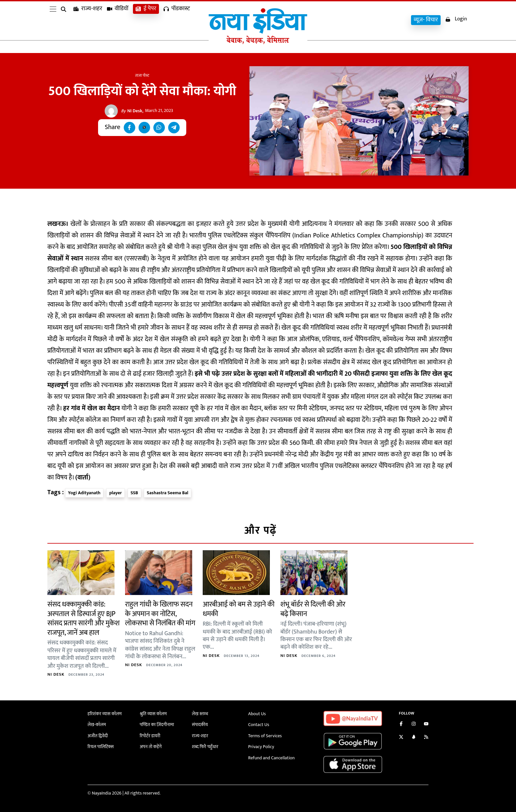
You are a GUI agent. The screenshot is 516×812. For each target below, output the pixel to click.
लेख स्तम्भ (200, 714)
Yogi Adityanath (84, 493)
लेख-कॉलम (97, 725)
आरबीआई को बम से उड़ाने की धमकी (239, 609)
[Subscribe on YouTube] (426, 725)
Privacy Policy (261, 747)
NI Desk (132, 111)
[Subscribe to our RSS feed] (426, 738)
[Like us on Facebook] (401, 725)
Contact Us (259, 725)
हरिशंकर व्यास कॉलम (105, 714)
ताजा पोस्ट (142, 75)
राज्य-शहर (88, 20)
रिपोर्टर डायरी (150, 736)
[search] (65, 20)
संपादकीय (200, 725)
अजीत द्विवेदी (98, 736)
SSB (134, 493)
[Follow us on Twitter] (401, 738)
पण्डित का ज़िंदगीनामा (157, 725)
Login (456, 19)
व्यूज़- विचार (426, 20)
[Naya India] (258, 42)
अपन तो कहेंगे (151, 747)
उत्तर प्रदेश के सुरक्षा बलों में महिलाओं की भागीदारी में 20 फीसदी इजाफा (305, 374)
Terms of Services (265, 736)
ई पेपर (146, 20)
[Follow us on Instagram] (414, 725)
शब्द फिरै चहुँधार (205, 747)
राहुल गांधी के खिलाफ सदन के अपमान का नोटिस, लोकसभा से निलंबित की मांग (160, 614)
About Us (257, 714)
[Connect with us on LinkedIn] (414, 738)
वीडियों (118, 20)
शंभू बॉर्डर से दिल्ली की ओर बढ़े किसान (313, 609)
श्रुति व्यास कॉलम (153, 714)
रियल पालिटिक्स (101, 747)
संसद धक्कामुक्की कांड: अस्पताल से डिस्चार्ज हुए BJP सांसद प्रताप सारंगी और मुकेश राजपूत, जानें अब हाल (83, 619)
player (116, 493)
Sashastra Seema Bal (168, 493)
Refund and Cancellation (271, 758)
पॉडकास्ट (177, 20)
